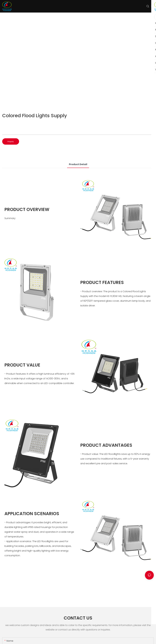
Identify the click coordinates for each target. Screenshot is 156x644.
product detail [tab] (78, 164)
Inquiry (11, 141)
